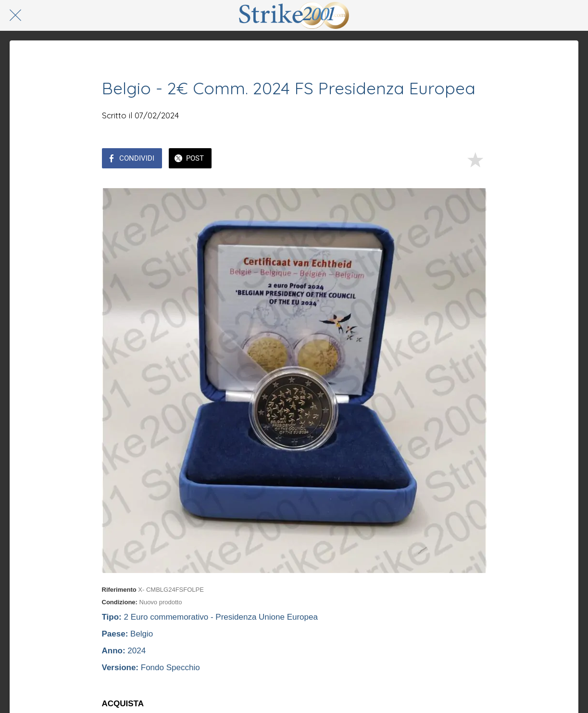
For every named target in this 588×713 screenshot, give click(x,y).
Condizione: (120, 602)
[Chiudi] (15, 15)
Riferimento (119, 590)
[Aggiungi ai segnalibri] (475, 159)
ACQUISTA (123, 704)
